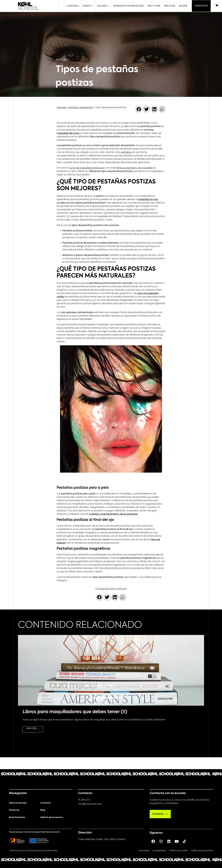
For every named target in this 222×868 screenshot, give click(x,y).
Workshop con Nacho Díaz (128, 6)
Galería (182, 6)
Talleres (103, 6)
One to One (153, 6)
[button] (139, 109)
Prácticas (169, 6)
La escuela (72, 6)
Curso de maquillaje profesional (87, 168)
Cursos (87, 6)
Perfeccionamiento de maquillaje (134, 168)
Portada (61, 108)
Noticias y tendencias (81, 108)
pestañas (126, 152)
